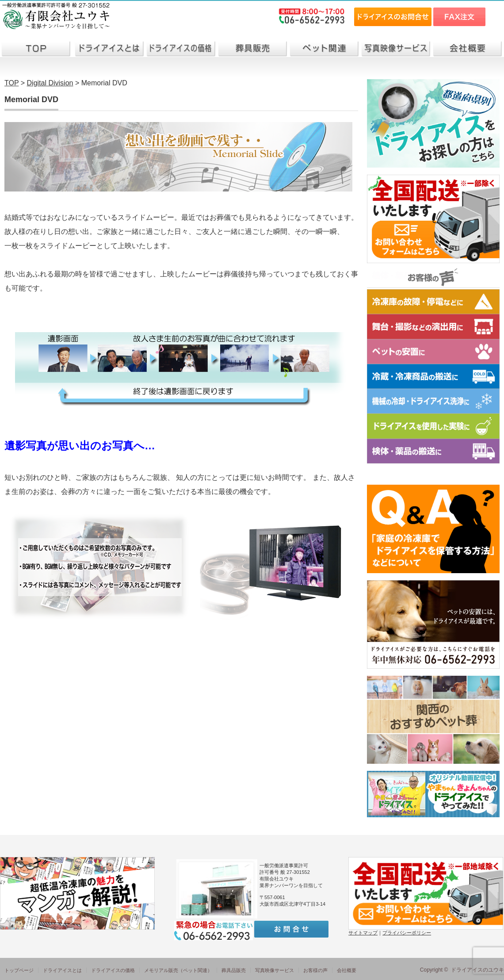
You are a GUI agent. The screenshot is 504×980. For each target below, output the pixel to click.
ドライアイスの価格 (113, 970)
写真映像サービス (275, 970)
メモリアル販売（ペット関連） (178, 970)
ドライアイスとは (62, 970)
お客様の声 (315, 970)
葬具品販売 (234, 970)
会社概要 (347, 970)
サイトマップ (363, 933)
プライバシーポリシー (407, 933)
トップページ (19, 970)
